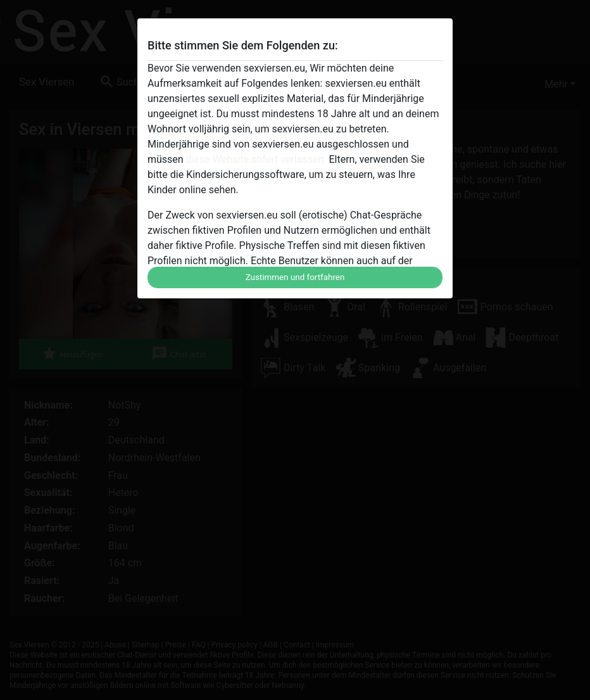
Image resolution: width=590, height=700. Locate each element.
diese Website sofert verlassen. (256, 159)
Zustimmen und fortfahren (295, 277)
